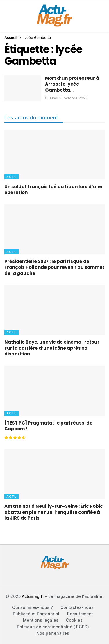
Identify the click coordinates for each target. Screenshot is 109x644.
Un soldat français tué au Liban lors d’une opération (53, 189)
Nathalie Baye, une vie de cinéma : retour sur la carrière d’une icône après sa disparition (52, 348)
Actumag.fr (33, 596)
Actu (12, 177)
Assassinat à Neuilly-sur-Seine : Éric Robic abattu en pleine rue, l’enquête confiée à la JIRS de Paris (54, 512)
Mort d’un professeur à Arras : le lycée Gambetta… (72, 84)
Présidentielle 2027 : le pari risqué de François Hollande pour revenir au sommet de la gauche (54, 267)
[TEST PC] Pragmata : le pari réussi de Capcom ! (48, 426)
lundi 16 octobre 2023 (66, 98)
